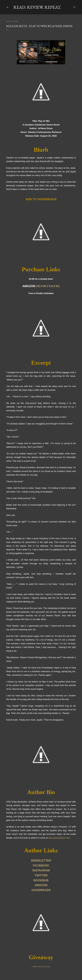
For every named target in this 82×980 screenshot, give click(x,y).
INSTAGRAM (41, 870)
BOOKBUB (41, 880)
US (38, 286)
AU (58, 286)
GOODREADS (41, 890)
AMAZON (41, 885)
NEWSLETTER (41, 860)
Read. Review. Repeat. (37, 7)
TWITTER (41, 875)
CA (51, 286)
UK (45, 286)
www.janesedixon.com (59, 838)
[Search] (74, 7)
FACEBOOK (41, 865)
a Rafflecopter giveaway (41, 966)
